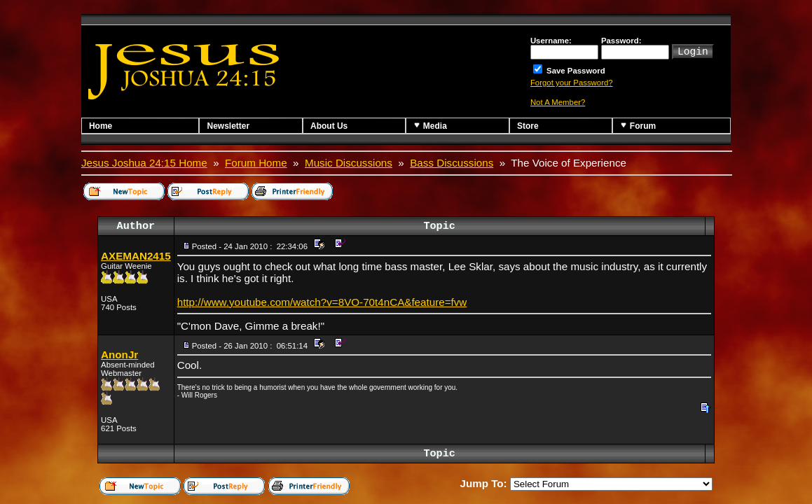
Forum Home (256, 163)
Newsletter (228, 126)
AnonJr (119, 355)
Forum (638, 126)
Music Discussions (349, 163)
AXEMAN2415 (136, 256)
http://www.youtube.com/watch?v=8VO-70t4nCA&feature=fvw (322, 302)
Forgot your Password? (572, 83)
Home (101, 126)
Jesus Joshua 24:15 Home (144, 163)
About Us (329, 126)
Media (430, 126)
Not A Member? (558, 102)
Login (693, 50)
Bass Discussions (452, 163)
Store (528, 126)
